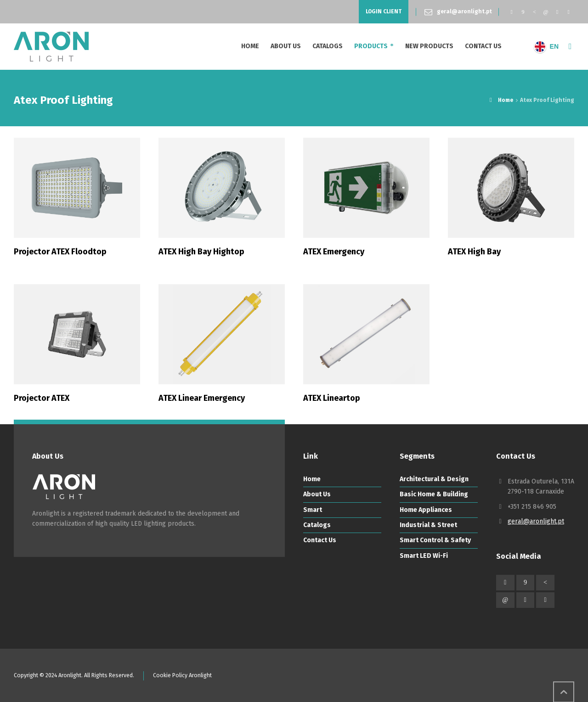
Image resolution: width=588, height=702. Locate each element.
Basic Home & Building (434, 494)
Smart (313, 510)
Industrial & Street (428, 525)
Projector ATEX (42, 398)
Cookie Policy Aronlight (182, 675)
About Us (317, 494)
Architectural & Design (434, 479)
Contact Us (320, 540)
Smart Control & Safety (435, 540)
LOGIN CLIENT (384, 11)
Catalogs (317, 525)
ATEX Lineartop (332, 398)
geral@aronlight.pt (464, 11)
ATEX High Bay (474, 252)
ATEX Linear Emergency (202, 398)
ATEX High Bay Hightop (201, 252)
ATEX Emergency (334, 252)
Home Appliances (426, 510)
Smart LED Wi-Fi (424, 556)
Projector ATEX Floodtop (60, 252)
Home (312, 479)
